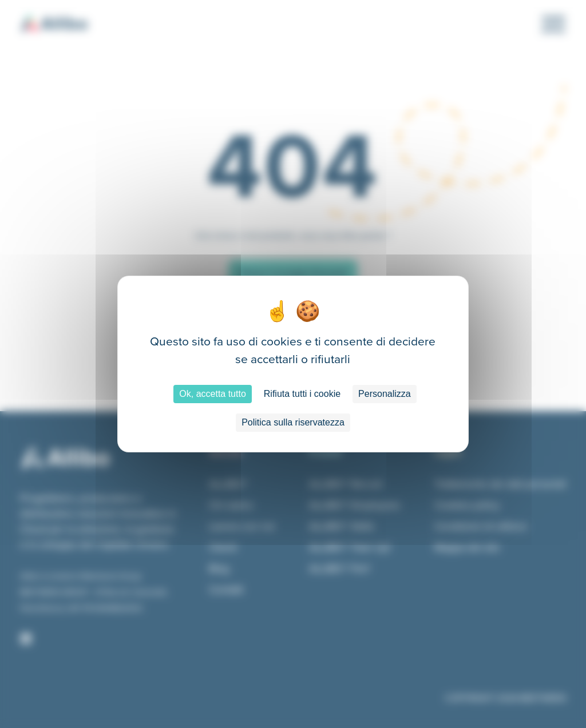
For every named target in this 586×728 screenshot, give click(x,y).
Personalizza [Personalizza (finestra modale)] (385, 394)
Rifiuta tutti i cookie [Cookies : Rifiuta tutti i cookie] (302, 394)
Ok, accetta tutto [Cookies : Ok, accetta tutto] (213, 394)
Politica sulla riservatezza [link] (293, 422)
